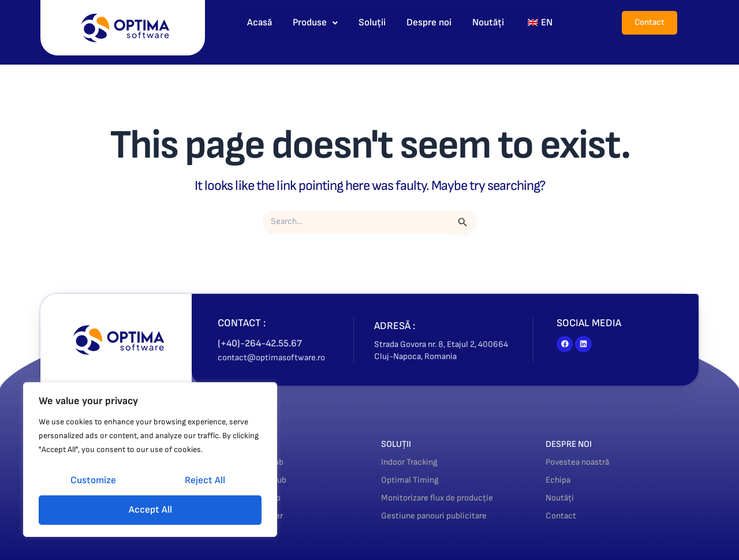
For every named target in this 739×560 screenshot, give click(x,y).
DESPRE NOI (573, 444)
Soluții (372, 23)
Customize (93, 480)
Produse (315, 23)
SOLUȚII (399, 444)
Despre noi (429, 23)
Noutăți (488, 23)
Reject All (205, 480)
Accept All (150, 510)
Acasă (260, 23)
